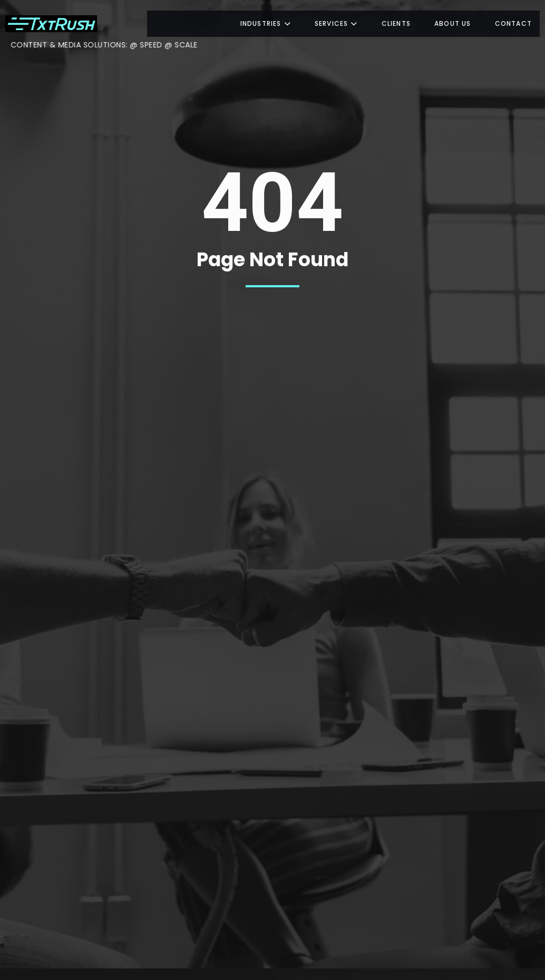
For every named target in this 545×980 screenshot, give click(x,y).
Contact (513, 23)
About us (453, 23)
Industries (266, 23)
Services (336, 23)
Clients (396, 23)
